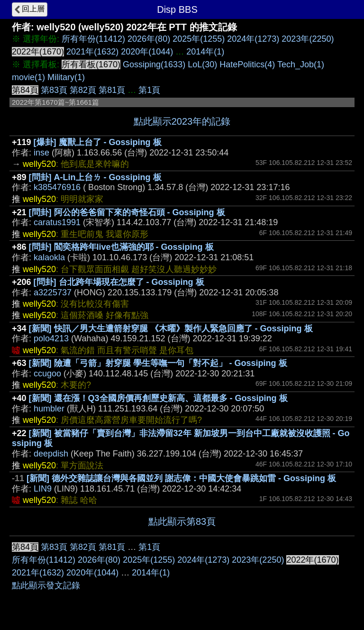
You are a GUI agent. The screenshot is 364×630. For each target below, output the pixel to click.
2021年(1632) (92, 52)
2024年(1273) (253, 39)
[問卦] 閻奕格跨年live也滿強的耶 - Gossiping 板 (121, 247)
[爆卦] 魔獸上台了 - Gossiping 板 (98, 142)
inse (41, 153)
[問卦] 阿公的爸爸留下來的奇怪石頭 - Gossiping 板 (127, 212)
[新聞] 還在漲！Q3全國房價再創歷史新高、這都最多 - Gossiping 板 (158, 398)
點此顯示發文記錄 (46, 585)
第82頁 (83, 90)
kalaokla (49, 257)
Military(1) (66, 77)
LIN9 (43, 489)
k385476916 (57, 187)
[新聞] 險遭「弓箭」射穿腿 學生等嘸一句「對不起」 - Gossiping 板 (158, 363)
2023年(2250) (308, 39)
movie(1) (28, 77)
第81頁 (112, 90)
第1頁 (149, 90)
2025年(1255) (199, 39)
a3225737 (53, 292)
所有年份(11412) (93, 39)
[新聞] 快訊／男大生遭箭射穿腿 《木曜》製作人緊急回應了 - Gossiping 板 (171, 329)
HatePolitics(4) (247, 64)
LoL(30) (202, 64)
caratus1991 (57, 222)
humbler (49, 409)
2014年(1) (205, 52)
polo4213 (51, 338)
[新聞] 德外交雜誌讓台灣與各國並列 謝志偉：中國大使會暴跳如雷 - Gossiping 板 (181, 478)
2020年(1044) (147, 52)
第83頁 (54, 90)
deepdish (51, 454)
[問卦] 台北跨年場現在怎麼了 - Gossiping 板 (119, 282)
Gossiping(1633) (154, 64)
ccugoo (47, 374)
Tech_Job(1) (301, 64)
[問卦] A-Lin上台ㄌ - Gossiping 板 (95, 177)
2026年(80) (149, 39)
